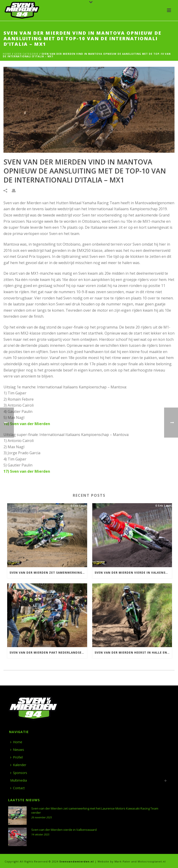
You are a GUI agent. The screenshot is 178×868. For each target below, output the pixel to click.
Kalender (18, 765)
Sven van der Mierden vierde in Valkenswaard (133, 573)
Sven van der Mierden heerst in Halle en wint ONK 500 (133, 653)
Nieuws (17, 750)
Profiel (16, 757)
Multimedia (19, 780)
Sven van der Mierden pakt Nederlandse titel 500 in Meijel (48, 653)
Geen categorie (26, 54)
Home (7, 54)
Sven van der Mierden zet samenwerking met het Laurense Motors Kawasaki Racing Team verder (48, 573)
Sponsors (19, 773)
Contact (17, 788)
